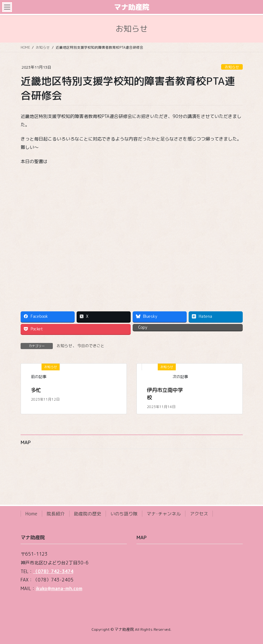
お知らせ (232, 67)
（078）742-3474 (53, 571)
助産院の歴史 (88, 514)
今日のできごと (91, 346)
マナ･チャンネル (164, 514)
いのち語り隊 (124, 514)
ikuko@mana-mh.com (59, 588)
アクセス (199, 514)
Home (31, 514)
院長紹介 (56, 514)
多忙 (36, 390)
